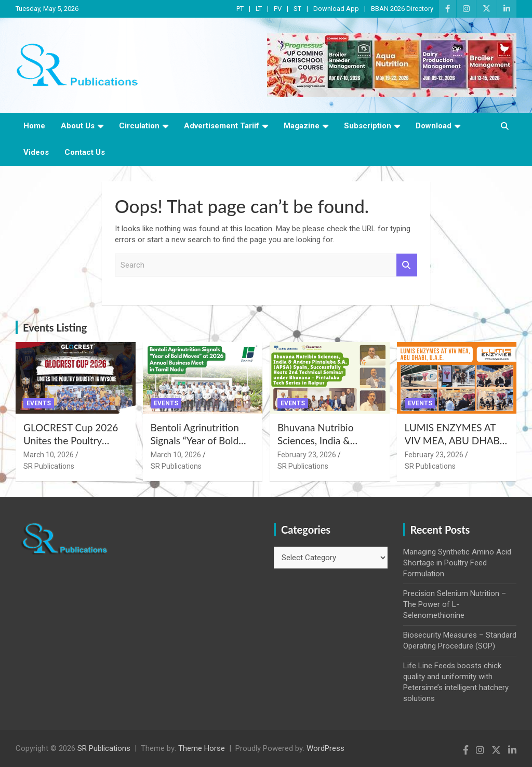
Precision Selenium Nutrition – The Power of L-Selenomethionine (455, 604)
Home (34, 126)
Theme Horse (202, 748)
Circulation (139, 126)
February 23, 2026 (307, 455)
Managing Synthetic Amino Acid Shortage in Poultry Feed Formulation (457, 563)
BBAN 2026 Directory (402, 9)
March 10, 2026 (49, 455)
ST (297, 9)
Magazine (302, 126)
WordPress (325, 748)
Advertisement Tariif (222, 126)
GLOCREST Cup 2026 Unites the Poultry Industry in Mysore (71, 440)
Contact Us (85, 152)
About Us (78, 126)
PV (278, 9)
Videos (36, 152)
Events (39, 403)
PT (240, 9)
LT (259, 9)
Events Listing (55, 327)
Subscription (368, 126)
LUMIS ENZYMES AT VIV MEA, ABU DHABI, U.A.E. (455, 440)
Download (434, 126)
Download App (336, 9)
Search (407, 265)
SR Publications (49, 466)
